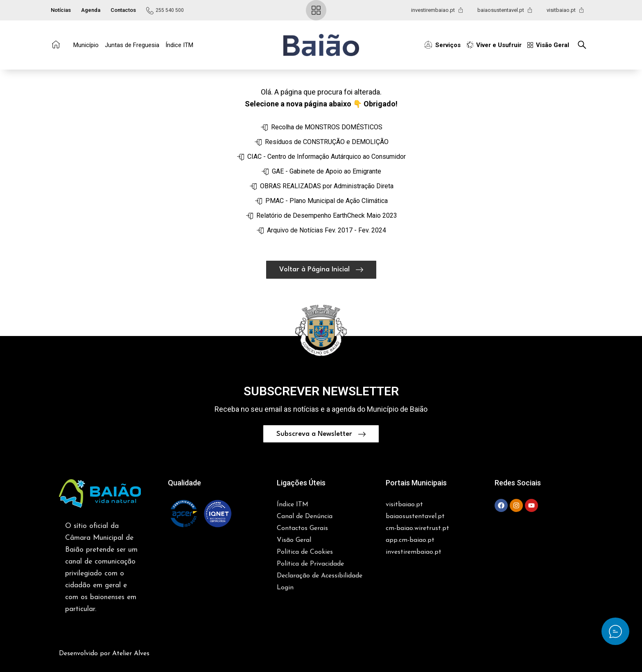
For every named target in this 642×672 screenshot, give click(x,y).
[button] (321, 45)
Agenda (91, 10)
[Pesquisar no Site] (584, 45)
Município (86, 45)
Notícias (61, 10)
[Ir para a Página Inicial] (56, 44)
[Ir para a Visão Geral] (316, 10)
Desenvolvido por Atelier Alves (104, 633)
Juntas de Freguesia (132, 45)
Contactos (123, 10)
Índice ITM (179, 45)
